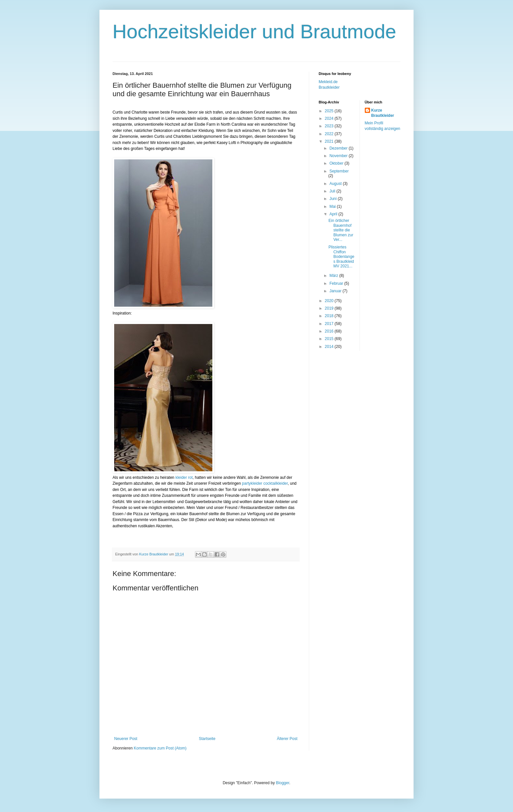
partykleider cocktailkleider (265, 483)
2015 (330, 339)
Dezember (339, 148)
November (339, 156)
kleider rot (184, 478)
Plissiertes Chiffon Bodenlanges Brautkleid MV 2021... (341, 257)
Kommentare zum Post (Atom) (160, 748)
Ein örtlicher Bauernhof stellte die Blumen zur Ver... (341, 230)
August (336, 184)
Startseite (207, 739)
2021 (330, 141)
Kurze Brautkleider (383, 113)
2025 (330, 111)
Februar (337, 283)
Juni (334, 199)
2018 (330, 316)
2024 (330, 118)
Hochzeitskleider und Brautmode (254, 32)
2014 (330, 347)
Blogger (283, 783)
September (339, 171)
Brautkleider (329, 87)
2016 (330, 331)
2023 (330, 126)
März (334, 276)
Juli (333, 191)
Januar (336, 291)
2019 (330, 308)
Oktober (337, 163)
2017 (330, 324)
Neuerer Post (126, 739)
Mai (333, 207)
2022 (330, 134)
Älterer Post (287, 739)
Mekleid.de (328, 82)
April (334, 214)
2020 (330, 301)
